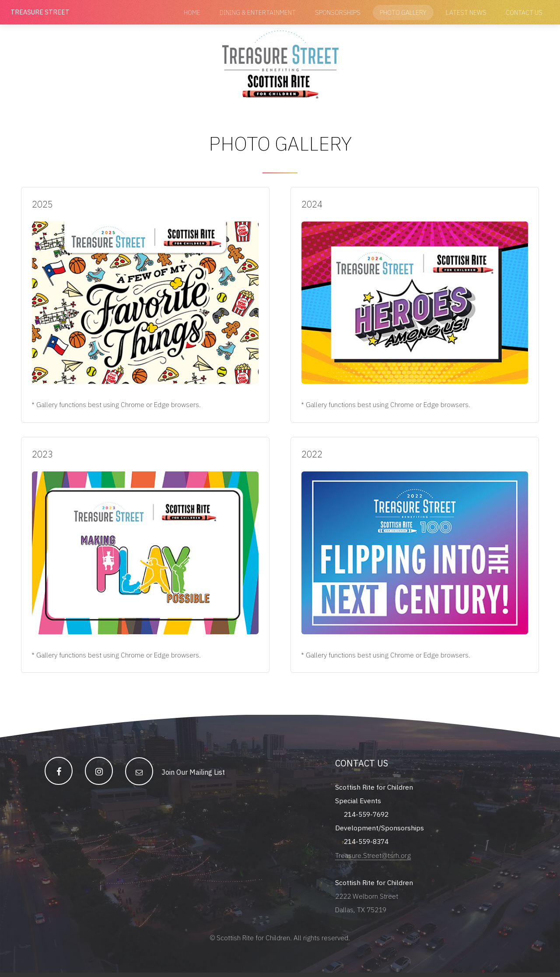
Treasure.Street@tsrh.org (373, 858)
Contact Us (524, 12)
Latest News (466, 12)
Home (192, 12)
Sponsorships (338, 12)
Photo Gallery (403, 12)
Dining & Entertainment (258, 12)
